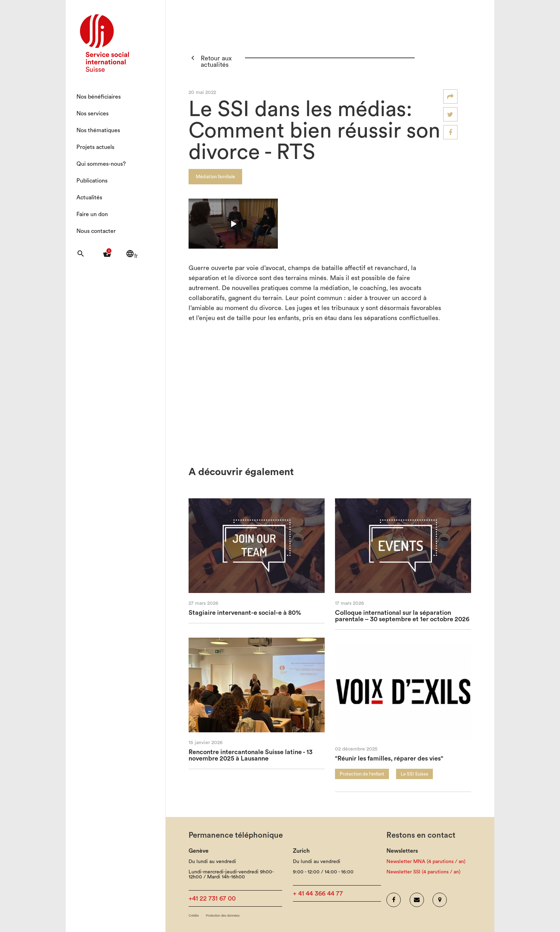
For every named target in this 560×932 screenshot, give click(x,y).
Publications (92, 181)
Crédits (194, 916)
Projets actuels (95, 147)
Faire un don (92, 214)
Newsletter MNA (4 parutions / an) (426, 862)
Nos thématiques (98, 130)
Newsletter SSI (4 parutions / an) (423, 872)
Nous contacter (96, 231)
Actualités (89, 198)
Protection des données (223, 916)
